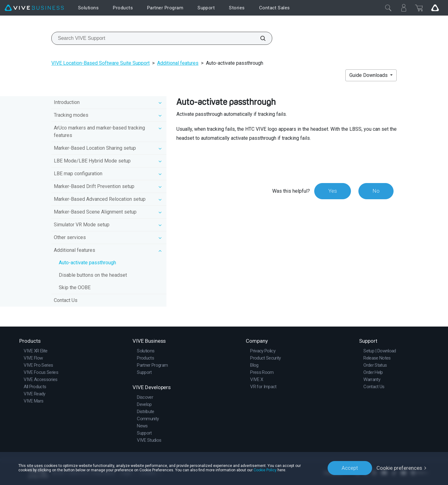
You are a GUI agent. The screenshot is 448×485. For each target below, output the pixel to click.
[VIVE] (34, 8)
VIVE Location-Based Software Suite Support (100, 63)
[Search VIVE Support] (259, 38)
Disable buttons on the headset (93, 275)
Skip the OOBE (75, 287)
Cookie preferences (399, 468)
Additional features (178, 63)
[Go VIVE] (435, 8)
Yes (333, 191)
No (376, 191)
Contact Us (66, 300)
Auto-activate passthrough (87, 263)
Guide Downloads (369, 75)
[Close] (388, 8)
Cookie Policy (265, 470)
